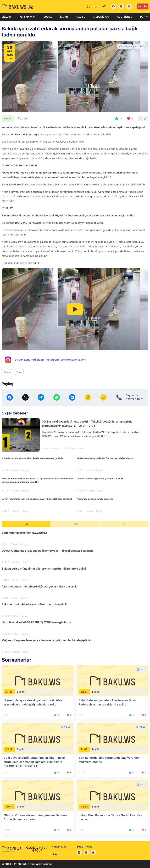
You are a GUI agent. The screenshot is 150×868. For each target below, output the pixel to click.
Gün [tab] (26, 524)
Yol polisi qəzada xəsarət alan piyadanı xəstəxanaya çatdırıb (32, 458)
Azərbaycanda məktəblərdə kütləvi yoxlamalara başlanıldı (40, 586)
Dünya (144, 17)
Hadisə (81, 17)
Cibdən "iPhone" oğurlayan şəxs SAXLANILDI (100, 479)
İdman (64, 17)
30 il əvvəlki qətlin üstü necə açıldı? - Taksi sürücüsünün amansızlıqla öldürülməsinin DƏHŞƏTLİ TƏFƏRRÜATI (34, 762)
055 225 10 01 (135, 399)
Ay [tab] (124, 524)
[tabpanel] (75, 592)
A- (140, 118)
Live (143, 6)
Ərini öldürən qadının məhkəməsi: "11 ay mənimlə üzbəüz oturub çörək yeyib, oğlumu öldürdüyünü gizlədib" (37, 480)
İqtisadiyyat (28, 17)
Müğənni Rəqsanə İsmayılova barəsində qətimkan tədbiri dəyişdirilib (47, 640)
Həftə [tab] (75, 524)
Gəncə (7, 372)
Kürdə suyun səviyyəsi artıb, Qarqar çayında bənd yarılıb (105, 458)
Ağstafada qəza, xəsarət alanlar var (95, 499)
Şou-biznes (125, 17)
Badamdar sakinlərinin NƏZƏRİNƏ (24, 533)
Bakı (19, 372)
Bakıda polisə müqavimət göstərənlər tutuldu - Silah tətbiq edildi (44, 569)
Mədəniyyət (101, 17)
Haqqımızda (59, 847)
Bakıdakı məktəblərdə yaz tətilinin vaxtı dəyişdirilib (35, 604)
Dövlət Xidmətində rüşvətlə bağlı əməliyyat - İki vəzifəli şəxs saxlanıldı (37, 499)
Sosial (48, 17)
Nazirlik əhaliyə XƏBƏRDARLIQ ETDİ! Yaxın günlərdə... (38, 622)
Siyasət (6, 17)
